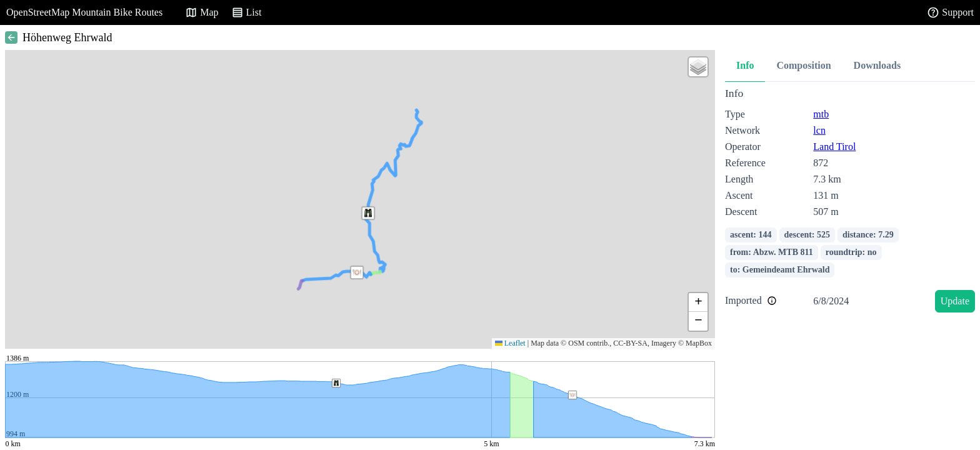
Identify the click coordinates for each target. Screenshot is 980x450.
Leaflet (510, 343)
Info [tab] (745, 65)
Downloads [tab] (877, 65)
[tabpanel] (850, 202)
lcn (819, 130)
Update (955, 301)
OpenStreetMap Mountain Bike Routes (84, 12)
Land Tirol (834, 147)
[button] (357, 272)
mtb (821, 114)
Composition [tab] (803, 65)
